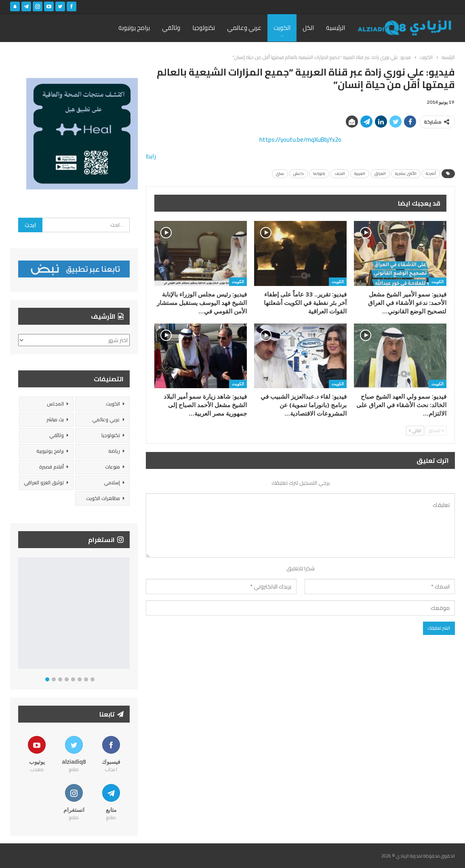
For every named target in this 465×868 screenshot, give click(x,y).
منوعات (113, 467)
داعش (299, 173)
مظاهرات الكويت (103, 498)
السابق (436, 431)
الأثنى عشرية (406, 173)
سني (280, 173)
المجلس (55, 404)
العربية (360, 173)
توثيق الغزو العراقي (44, 482)
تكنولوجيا (204, 28)
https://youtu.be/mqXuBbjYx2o (300, 140)
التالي (415, 431)
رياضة (114, 451)
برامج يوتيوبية (50, 451)
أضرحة (431, 173)
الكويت (282, 28)
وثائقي (171, 28)
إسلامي (112, 482)
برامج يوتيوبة (134, 28)
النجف (340, 173)
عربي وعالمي (244, 28)
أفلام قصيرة (52, 467)
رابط (151, 156)
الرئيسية (336, 28)
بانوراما (319, 173)
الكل (308, 28)
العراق (380, 173)
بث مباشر (55, 419)
